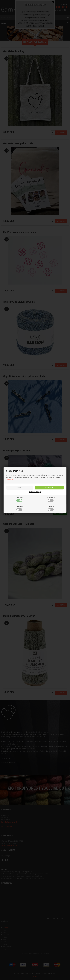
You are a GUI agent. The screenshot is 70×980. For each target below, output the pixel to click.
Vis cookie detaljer (35, 492)
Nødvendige (19, 499)
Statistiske (51, 508)
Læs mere (10, 480)
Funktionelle (19, 508)
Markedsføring (51, 499)
